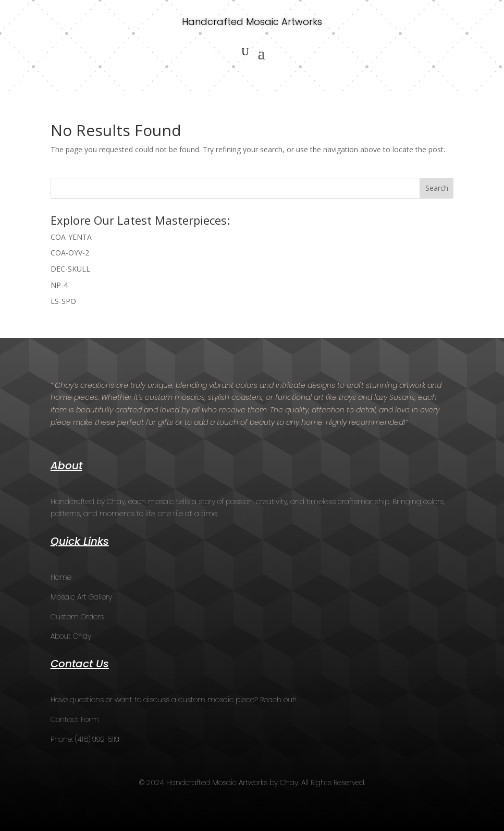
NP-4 (59, 285)
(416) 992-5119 (97, 739)
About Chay (71, 636)
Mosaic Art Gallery (81, 597)
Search (437, 188)
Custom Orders (77, 617)
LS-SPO (63, 301)
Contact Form (75, 719)
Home (61, 577)
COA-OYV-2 (70, 253)
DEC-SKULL (70, 269)
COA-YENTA (71, 237)
